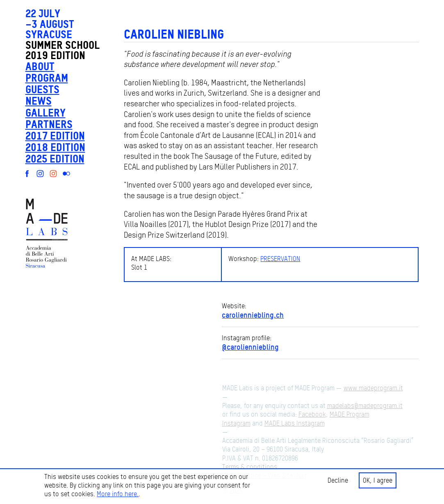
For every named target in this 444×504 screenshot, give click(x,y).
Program (47, 78)
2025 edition (55, 159)
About (40, 66)
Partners (49, 124)
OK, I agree (378, 480)
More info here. (118, 494)
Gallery (46, 113)
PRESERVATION (280, 259)
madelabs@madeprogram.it (365, 406)
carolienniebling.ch (253, 315)
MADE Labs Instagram (295, 423)
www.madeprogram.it (373, 388)
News (39, 101)
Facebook (312, 414)
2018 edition (55, 147)
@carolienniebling (250, 347)
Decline (338, 480)
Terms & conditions (250, 467)
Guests (42, 89)
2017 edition (55, 136)
